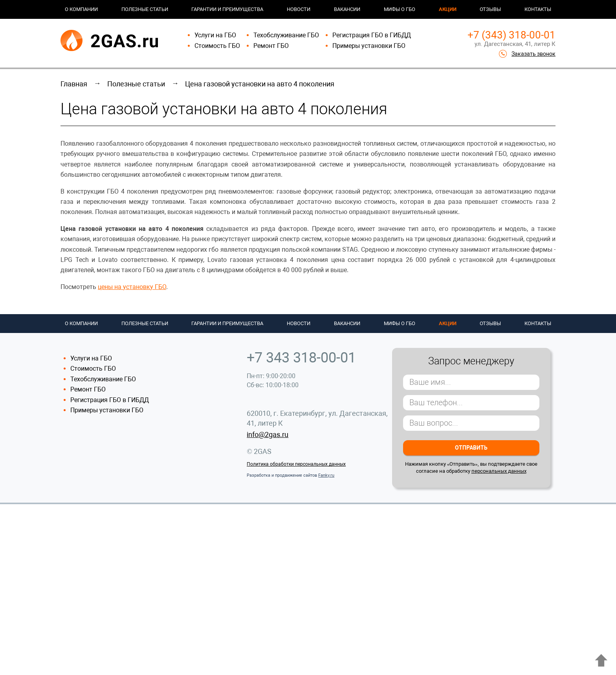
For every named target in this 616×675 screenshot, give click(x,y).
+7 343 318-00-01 (301, 358)
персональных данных (499, 471)
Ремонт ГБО (271, 46)
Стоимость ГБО (217, 46)
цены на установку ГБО (132, 287)
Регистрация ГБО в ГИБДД (372, 35)
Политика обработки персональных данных (296, 464)
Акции (448, 9)
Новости (299, 9)
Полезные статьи (145, 9)
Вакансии (347, 9)
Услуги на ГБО (215, 35)
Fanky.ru (326, 475)
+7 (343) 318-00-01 (511, 35)
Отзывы (490, 9)
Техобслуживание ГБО (286, 35)
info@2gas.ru (268, 434)
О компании (81, 9)
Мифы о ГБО (400, 9)
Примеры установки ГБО (369, 46)
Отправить (471, 448)
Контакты (538, 9)
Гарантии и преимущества (227, 9)
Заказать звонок (533, 54)
